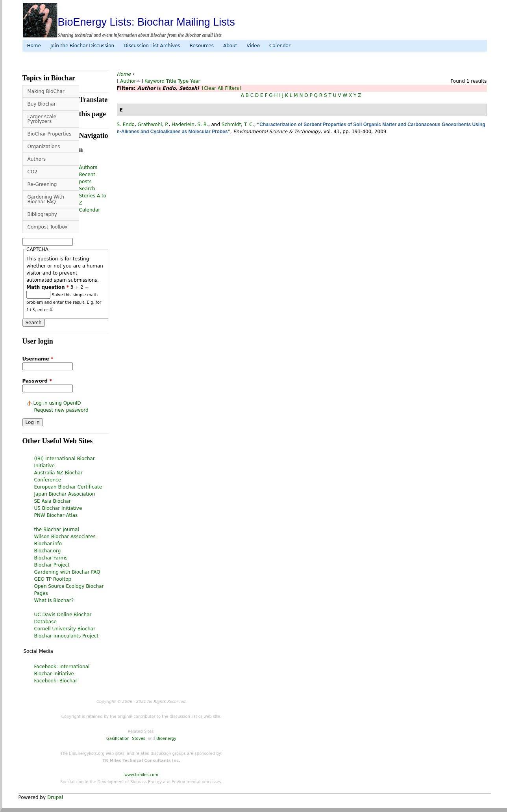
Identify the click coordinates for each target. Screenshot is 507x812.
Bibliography (42, 214)
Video (253, 46)
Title (171, 81)
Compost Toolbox (48, 227)
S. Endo (126, 124)
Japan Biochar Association (65, 494)
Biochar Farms (51, 558)
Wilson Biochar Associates (65, 537)
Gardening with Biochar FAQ (67, 572)
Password (37, 381)
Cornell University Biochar (65, 629)
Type (183, 81)
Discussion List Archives (152, 46)
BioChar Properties (50, 134)
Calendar (280, 46)
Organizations (44, 147)
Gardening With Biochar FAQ (46, 199)
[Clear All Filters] (221, 88)
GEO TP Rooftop (53, 579)
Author (128, 81)
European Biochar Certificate (68, 487)
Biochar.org (48, 551)
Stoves (139, 739)
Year (195, 81)
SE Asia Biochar (53, 501)
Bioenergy (166, 739)
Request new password (61, 410)
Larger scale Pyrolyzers (42, 119)
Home (34, 46)
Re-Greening (42, 184)
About (230, 46)
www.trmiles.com (141, 775)
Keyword (155, 81)
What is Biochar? (54, 600)
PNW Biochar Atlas (56, 515)
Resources (202, 46)
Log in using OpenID (57, 403)
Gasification (118, 739)
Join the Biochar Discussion (82, 46)
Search (87, 189)
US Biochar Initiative (58, 508)
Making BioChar (46, 91)
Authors (37, 159)
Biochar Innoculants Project (67, 636)
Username (38, 359)
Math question (48, 287)
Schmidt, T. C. (238, 124)
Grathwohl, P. (153, 124)
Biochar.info (48, 544)
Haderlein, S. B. (190, 124)
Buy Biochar (42, 104)
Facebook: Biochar (56, 681)
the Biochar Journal (57, 530)
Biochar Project (52, 565)
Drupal (55, 797)
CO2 (32, 172)
